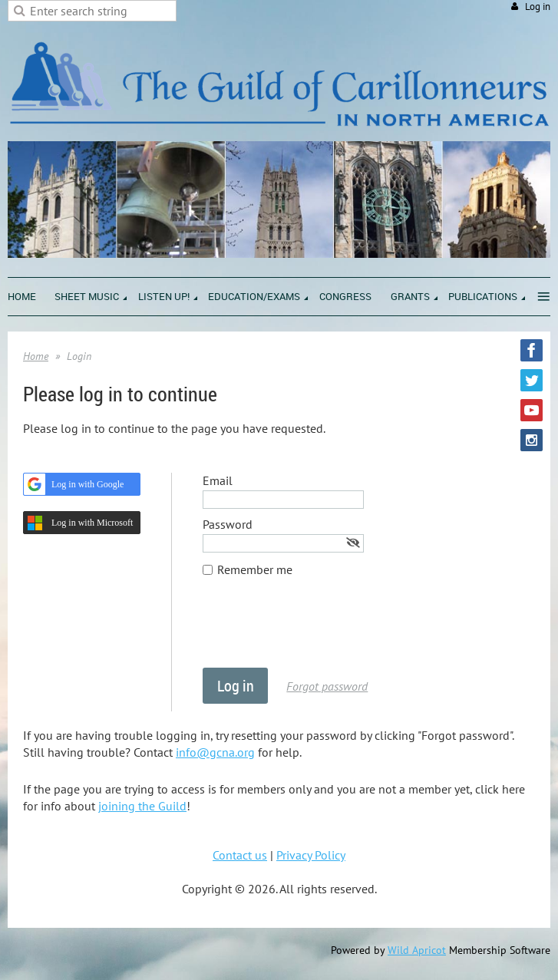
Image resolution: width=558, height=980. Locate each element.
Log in (538, 7)
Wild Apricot (417, 950)
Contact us (240, 855)
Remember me (255, 569)
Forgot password (327, 686)
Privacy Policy (311, 855)
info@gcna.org (215, 752)
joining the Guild (142, 806)
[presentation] (319, 630)
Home (36, 356)
